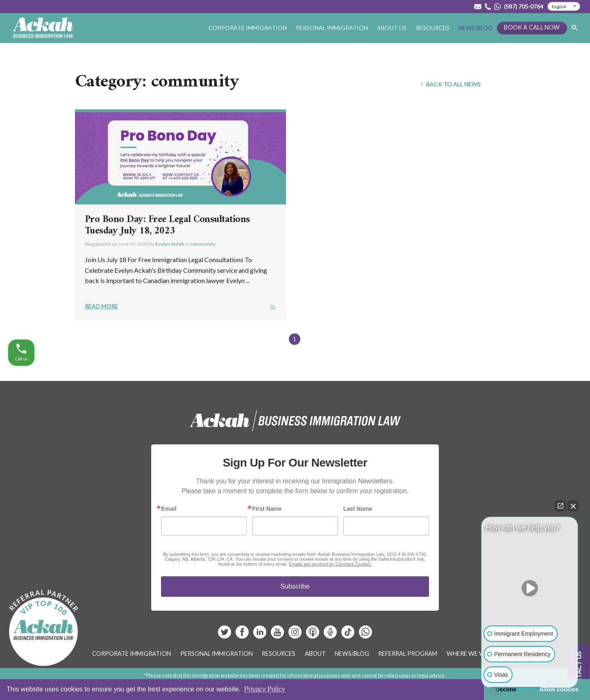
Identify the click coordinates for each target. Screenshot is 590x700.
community (203, 244)
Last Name (358, 509)
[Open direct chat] (560, 506)
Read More (101, 306)
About (315, 654)
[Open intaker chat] (494, 691)
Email (169, 509)
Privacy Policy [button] (265, 689)
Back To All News (450, 84)
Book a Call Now (532, 27)
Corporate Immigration (248, 28)
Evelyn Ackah (170, 244)
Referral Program (408, 654)
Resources (433, 28)
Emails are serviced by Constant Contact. (330, 564)
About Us (392, 28)
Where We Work (472, 654)
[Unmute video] (530, 588)
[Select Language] (564, 7)
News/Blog (475, 28)
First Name (267, 509)
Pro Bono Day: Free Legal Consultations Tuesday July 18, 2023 (167, 225)
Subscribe (295, 586)
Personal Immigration (332, 28)
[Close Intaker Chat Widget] (573, 506)
